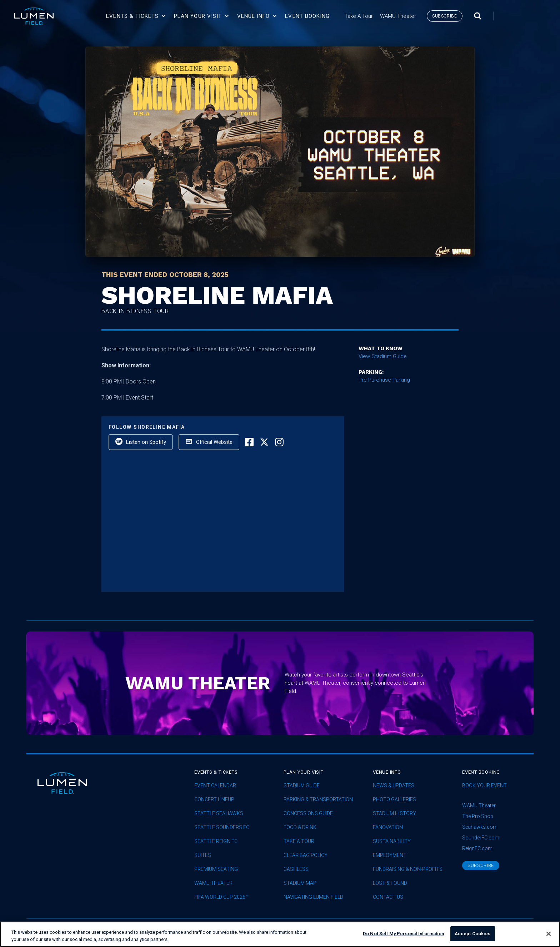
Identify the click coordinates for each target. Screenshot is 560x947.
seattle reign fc (216, 841)
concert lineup (214, 800)
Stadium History (394, 814)
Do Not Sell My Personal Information (404, 934)
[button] (136, 16)
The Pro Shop (478, 816)
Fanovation (388, 827)
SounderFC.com (481, 838)
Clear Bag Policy (306, 855)
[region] (280, 934)
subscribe (444, 16)
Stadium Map (300, 883)
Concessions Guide (308, 814)
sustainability (392, 841)
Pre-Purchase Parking (384, 380)
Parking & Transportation (318, 800)
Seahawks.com (480, 827)
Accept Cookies (473, 934)
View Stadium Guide (383, 356)
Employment (390, 855)
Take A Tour (299, 841)
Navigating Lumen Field (313, 897)
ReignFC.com (477, 848)
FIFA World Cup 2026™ (221, 897)
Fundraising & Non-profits (408, 869)
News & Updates (394, 786)
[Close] (549, 934)
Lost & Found (390, 883)
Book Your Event (484, 786)
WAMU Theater (213, 883)
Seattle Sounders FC (222, 827)
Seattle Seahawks (219, 814)
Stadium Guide (302, 786)
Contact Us (388, 897)
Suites (203, 855)
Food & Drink (300, 827)
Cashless (296, 869)
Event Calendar (215, 786)
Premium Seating (216, 869)
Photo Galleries (394, 800)
